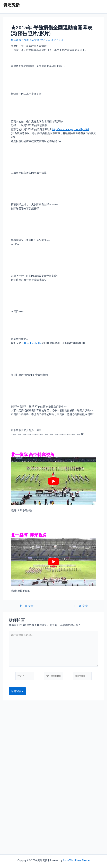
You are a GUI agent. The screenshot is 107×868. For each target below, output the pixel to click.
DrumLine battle (33, 343)
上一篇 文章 (25, 606)
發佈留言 (16, 40)
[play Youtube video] (53, 481)
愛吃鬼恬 (12, 5)
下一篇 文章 (82, 606)
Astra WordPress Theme (76, 860)
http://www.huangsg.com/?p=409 (70, 129)
